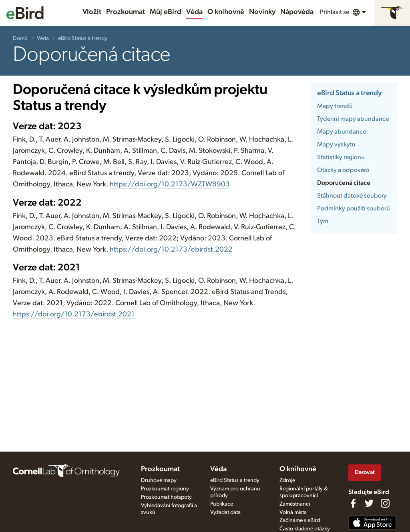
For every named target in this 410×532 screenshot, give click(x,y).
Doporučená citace (344, 183)
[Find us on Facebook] (353, 503)
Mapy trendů (335, 106)
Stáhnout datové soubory (352, 196)
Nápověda (297, 12)
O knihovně (226, 12)
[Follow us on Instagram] (385, 503)
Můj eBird (166, 12)
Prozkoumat (126, 12)
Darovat (365, 472)
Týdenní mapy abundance (353, 119)
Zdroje (287, 480)
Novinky (262, 12)
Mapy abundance (342, 132)
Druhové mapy (159, 480)
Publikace (222, 504)
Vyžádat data (225, 512)
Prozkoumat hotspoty (166, 497)
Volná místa (293, 512)
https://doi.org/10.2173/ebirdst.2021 (74, 314)
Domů (20, 38)
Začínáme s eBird (300, 520)
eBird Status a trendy (83, 38)
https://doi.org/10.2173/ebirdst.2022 (171, 250)
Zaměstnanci (295, 504)
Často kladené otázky (305, 529)
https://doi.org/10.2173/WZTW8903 (170, 184)
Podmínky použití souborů (354, 208)
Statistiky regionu (341, 157)
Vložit (92, 12)
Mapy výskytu (336, 144)
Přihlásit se (335, 12)
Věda (194, 12)
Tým (323, 221)
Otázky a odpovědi (343, 170)
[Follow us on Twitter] (369, 503)
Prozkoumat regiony (165, 489)
